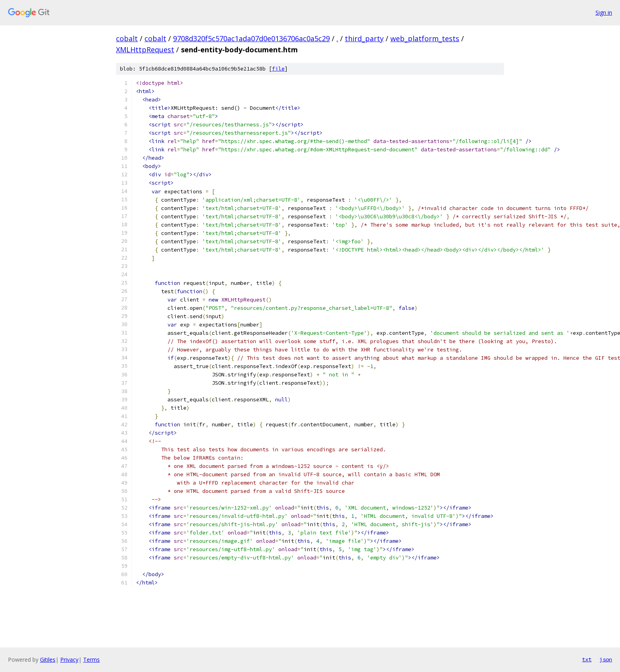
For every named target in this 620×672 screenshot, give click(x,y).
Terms (91, 660)
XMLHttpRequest (145, 50)
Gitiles (48, 660)
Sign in (604, 12)
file (278, 69)
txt (587, 659)
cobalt (127, 38)
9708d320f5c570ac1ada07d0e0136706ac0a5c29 (251, 38)
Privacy (69, 660)
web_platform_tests (425, 38)
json (606, 659)
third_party (364, 38)
